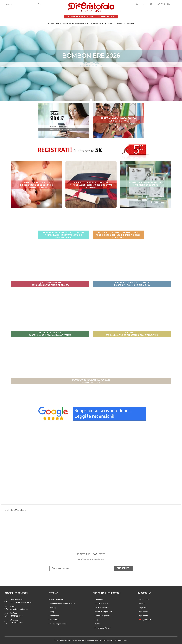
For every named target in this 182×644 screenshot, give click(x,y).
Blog (51, 612)
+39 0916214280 (16, 616)
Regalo (120, 23)
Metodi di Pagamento (102, 612)
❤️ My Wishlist (144, 620)
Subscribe (123, 568)
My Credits (142, 616)
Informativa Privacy (102, 628)
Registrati (142, 608)
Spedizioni (98, 599)
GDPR (96, 624)
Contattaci (54, 620)
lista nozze (54, 616)
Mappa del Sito (56, 599)
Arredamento (63, 23)
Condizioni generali (101, 616)
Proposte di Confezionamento (62, 604)
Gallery (52, 608)
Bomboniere (79, 23)
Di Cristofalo (73, 640)
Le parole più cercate (58, 624)
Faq (95, 620)
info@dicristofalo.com (19, 609)
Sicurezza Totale (100, 604)
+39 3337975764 (16, 623)
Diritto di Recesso (101, 608)
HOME (51, 23)
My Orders (142, 612)
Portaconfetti (107, 23)
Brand (130, 23)
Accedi (141, 604)
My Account (143, 599)
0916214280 (165, 4)
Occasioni (93, 23)
